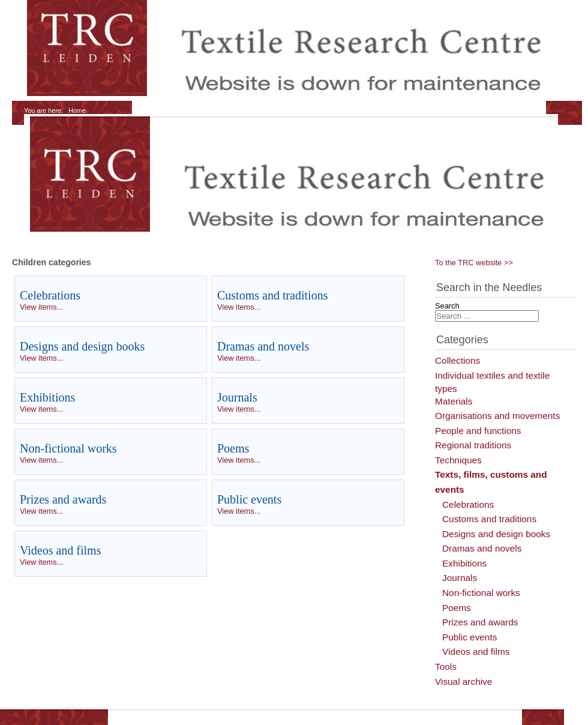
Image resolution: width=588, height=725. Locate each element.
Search (447, 306)
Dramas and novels (263, 346)
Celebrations (50, 295)
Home (77, 110)
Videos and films (60, 550)
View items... (41, 307)
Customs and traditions (272, 295)
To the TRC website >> (474, 263)
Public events (249, 499)
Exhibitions (47, 397)
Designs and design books (82, 346)
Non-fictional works (68, 448)
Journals (237, 397)
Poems (233, 448)
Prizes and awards (63, 499)
